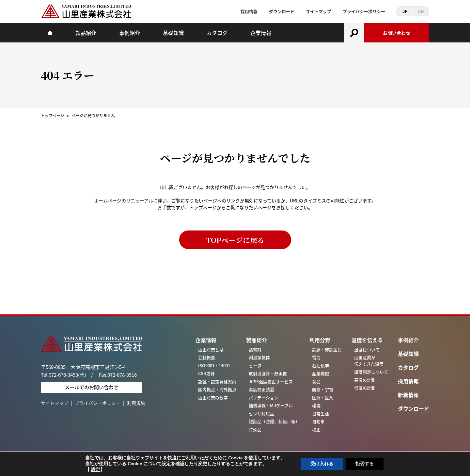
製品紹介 (86, 33)
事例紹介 (130, 33)
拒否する (365, 464)
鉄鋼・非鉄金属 (327, 349)
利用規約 (136, 403)
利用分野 (320, 340)
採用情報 (249, 11)
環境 (316, 405)
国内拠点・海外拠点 (217, 389)
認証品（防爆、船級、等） (274, 421)
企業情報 (261, 33)
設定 (96, 470)
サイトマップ (319, 11)
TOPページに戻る (235, 240)
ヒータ (255, 365)
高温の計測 (365, 380)
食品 (316, 381)
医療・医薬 (323, 397)
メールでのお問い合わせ (92, 387)
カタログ (217, 33)
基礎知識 (173, 33)
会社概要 (207, 357)
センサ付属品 (261, 413)
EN (421, 11)
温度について (367, 349)
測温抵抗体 (259, 357)
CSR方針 (206, 373)
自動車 (318, 421)
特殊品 (255, 429)
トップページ (53, 116)
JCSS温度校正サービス (271, 381)
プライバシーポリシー (364, 11)
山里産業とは (211, 349)
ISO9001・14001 (214, 365)
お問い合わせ (397, 33)
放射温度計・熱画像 (268, 373)
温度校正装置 (261, 389)
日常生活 (321, 413)
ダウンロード (282, 11)
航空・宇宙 (323, 389)
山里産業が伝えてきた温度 (369, 361)
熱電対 (255, 349)
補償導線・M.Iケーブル (271, 405)
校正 (316, 429)
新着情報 (408, 395)
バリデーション (264, 397)
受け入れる (322, 464)
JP (405, 11)
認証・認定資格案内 (217, 381)
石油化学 (321, 365)
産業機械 (321, 373)
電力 (316, 357)
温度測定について (371, 372)
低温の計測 (365, 388)
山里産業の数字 (213, 397)
